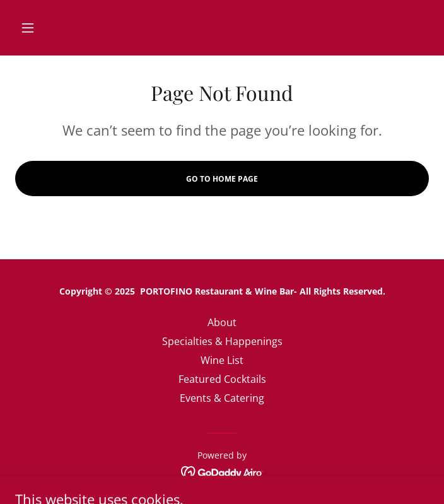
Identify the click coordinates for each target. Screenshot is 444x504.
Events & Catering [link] (222, 398)
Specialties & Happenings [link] (222, 341)
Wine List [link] (222, 360)
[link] (222, 471)
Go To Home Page (222, 179)
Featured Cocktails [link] (222, 379)
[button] (46, 28)
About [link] (222, 322)
